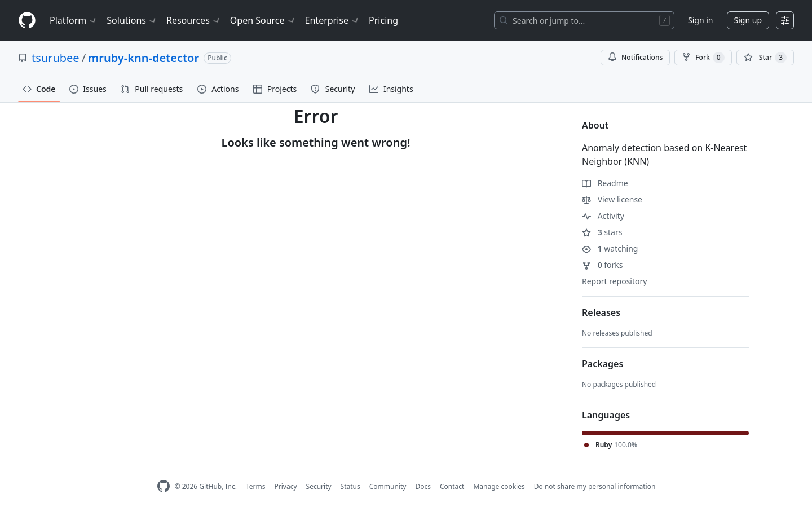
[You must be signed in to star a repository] (765, 58)
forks (603, 265)
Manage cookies (499, 486)
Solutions (132, 20)
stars (602, 232)
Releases (601, 312)
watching (610, 248)
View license (612, 199)
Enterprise (332, 20)
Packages (603, 364)
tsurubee (56, 58)
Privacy (286, 486)
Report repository (614, 281)
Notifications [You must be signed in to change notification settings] (635, 57)
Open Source (263, 20)
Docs (423, 486)
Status (350, 486)
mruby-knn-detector (144, 58)
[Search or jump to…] (584, 20)
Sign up (748, 20)
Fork (703, 58)
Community (388, 486)
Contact (452, 486)
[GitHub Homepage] (164, 486)
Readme (605, 183)
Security (319, 486)
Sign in (700, 20)
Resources (194, 20)
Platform (74, 20)
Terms (256, 486)
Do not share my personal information (595, 486)
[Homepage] (27, 21)
